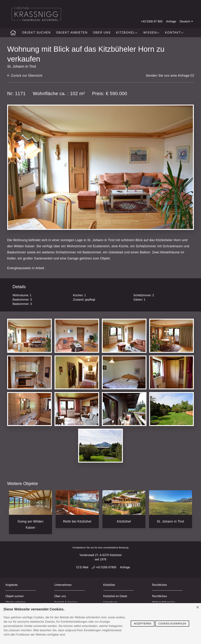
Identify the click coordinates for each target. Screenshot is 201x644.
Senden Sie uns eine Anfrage (170, 76)
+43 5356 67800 (104, 567)
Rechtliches (159, 596)
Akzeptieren (142, 624)
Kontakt (174, 33)
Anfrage (171, 21)
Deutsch (187, 22)
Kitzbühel (127, 33)
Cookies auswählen (172, 624)
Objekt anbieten (72, 33)
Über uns (102, 33)
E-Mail (82, 567)
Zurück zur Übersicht (25, 76)
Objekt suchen (36, 33)
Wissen (151, 33)
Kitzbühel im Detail (115, 596)
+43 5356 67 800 (152, 21)
